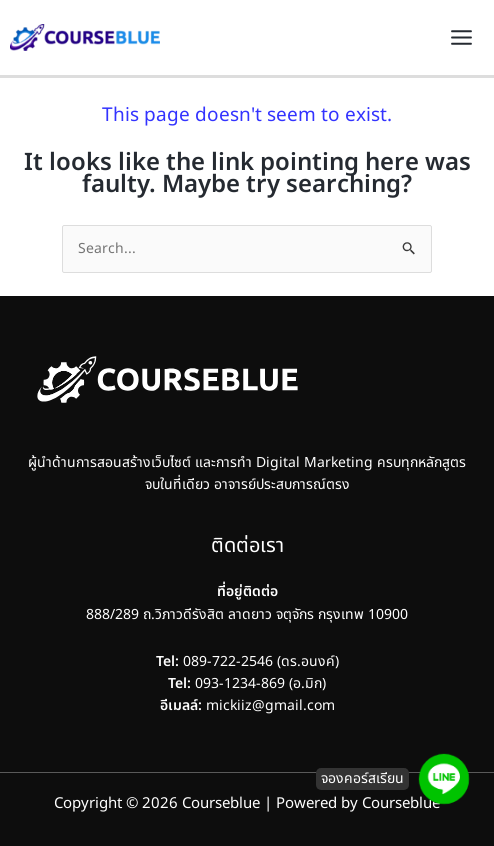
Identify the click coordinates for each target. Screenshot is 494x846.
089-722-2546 (228, 661)
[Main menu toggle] (461, 38)
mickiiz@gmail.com (270, 705)
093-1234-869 (226, 683)
